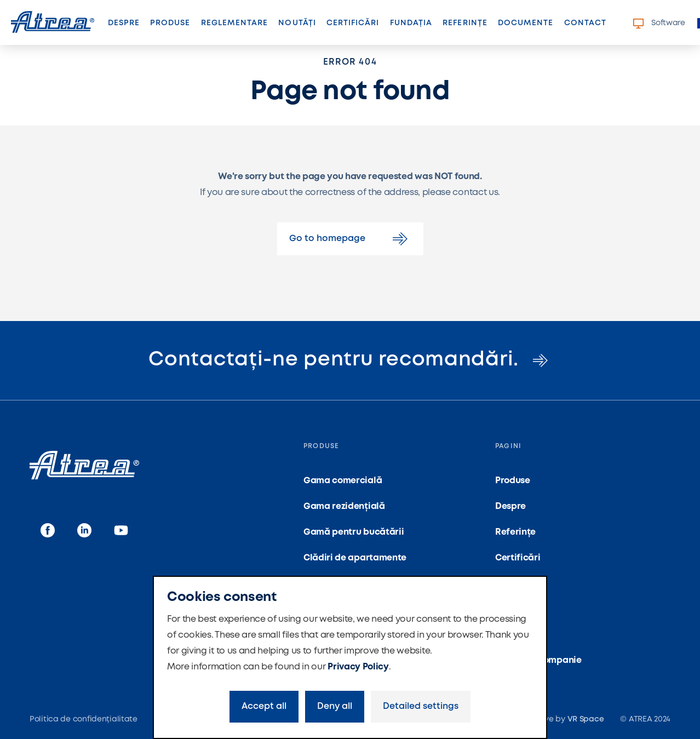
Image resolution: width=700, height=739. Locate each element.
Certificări (353, 23)
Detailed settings (421, 706)
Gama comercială (343, 481)
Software (659, 24)
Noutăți (297, 23)
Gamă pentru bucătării (354, 532)
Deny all (335, 706)
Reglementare (235, 23)
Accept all (264, 706)
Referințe (465, 23)
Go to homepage (350, 239)
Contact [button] (585, 23)
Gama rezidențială (344, 506)
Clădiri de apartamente (355, 558)
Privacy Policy (358, 667)
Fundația (411, 23)
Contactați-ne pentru (350, 360)
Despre (124, 23)
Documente (526, 23)
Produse (170, 23)
